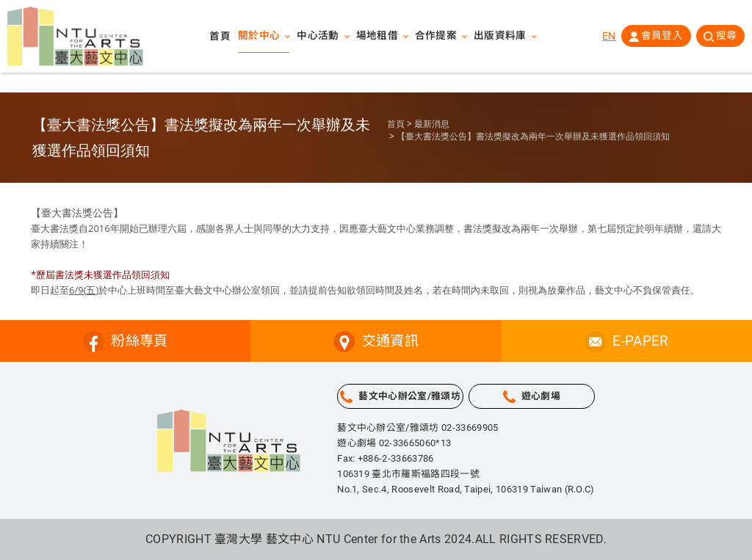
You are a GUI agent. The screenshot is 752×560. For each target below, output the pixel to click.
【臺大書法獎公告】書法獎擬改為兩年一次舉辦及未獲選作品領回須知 (533, 137)
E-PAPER (640, 341)
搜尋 (726, 36)
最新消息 (432, 124)
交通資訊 (390, 341)
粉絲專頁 (139, 341)
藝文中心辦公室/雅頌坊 (409, 396)
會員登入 (661, 36)
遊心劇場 (541, 396)
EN (608, 36)
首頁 (220, 37)
